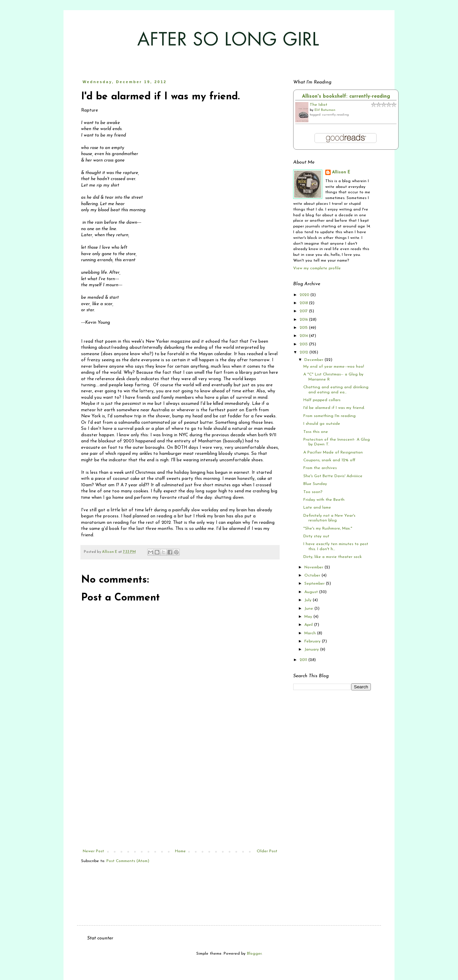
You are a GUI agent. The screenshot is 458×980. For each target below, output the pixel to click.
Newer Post (93, 851)
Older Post (267, 851)
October (313, 575)
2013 (304, 344)
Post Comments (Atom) (128, 861)
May (309, 617)
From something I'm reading (329, 416)
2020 (305, 295)
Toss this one (316, 432)
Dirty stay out (316, 536)
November (314, 567)
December (314, 360)
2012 (304, 352)
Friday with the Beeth (324, 500)
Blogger (254, 954)
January (312, 650)
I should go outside (322, 424)
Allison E (341, 172)
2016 (304, 320)
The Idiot (319, 105)
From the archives (320, 468)
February (313, 641)
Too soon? (313, 492)
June (309, 609)
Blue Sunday (315, 484)
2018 (304, 303)
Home (180, 851)
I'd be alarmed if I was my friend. (334, 408)
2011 (304, 660)
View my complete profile (317, 268)
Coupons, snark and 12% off (329, 460)
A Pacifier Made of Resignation (333, 452)
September (315, 584)
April (309, 625)
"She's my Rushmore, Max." (328, 529)
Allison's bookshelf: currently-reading (346, 96)
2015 (304, 328)
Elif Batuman (325, 110)
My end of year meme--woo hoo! (334, 367)
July (309, 600)
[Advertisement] (180, 798)
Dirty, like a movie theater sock (333, 557)
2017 (304, 311)
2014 (304, 336)
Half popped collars (322, 400)
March (311, 633)
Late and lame (317, 508)
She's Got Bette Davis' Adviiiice (333, 476)
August (312, 592)
